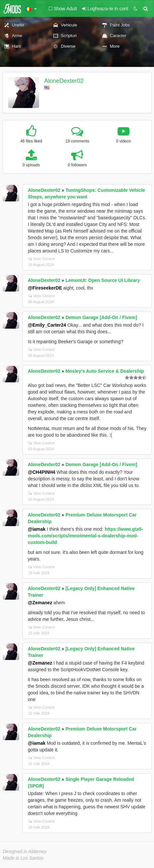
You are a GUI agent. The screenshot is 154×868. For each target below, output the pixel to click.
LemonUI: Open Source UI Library (103, 280)
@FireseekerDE (45, 288)
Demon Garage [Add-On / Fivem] (101, 317)
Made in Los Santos (23, 858)
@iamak (37, 529)
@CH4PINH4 (42, 472)
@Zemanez (40, 603)
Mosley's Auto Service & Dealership (105, 371)
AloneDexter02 (64, 81)
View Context (42, 259)
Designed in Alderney (25, 851)
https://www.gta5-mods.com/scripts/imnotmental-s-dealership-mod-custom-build (85, 536)
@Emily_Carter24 (47, 325)
